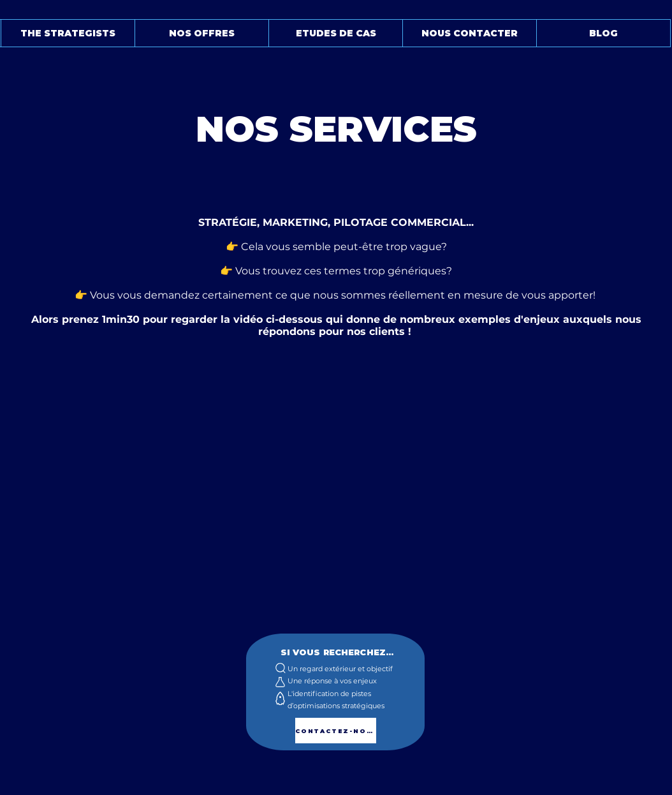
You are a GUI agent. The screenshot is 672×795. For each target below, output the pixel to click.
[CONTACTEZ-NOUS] (336, 731)
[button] (68, 33)
